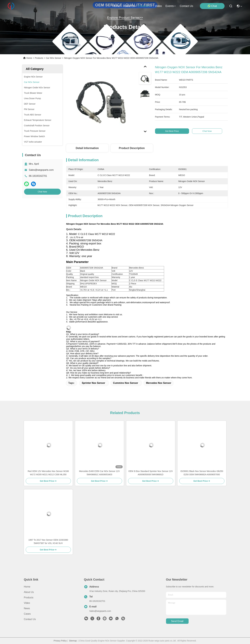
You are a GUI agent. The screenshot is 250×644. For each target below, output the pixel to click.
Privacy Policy (60, 641)
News (27, 608)
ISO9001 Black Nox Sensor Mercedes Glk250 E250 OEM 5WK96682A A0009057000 (202, 473)
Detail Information (87, 148)
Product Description (132, 148)
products (145, 6)
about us (129, 6)
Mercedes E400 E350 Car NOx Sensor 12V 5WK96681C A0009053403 (99, 473)
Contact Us (30, 619)
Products (39, 58)
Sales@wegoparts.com (41, 170)
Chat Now (42, 192)
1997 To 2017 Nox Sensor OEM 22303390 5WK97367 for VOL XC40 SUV (48, 542)
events (171, 6)
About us (29, 592)
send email (177, 621)
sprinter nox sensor (93, 383)
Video (27, 603)
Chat (212, 6)
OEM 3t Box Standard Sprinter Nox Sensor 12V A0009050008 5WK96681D (151, 473)
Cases (27, 614)
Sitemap (73, 641)
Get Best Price (176, 131)
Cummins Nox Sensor (126, 383)
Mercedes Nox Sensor (159, 383)
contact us (186, 6)
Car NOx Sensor (54, 58)
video (158, 6)
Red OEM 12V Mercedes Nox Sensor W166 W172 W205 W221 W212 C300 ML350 (48, 473)
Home (116, 6)
